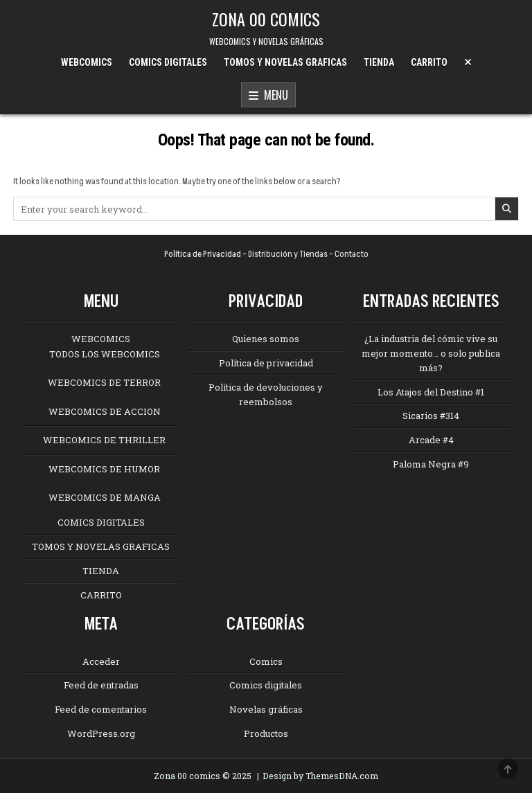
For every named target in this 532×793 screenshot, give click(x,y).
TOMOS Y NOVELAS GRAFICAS (285, 62)
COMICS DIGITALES (168, 62)
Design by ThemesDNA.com (320, 776)
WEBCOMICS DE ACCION (105, 411)
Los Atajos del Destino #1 (431, 392)
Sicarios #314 (431, 416)
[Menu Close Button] (468, 62)
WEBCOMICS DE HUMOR (104, 469)
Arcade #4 (431, 440)
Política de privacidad (266, 363)
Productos (266, 733)
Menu (268, 96)
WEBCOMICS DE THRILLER (104, 440)
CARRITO (429, 62)
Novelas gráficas (266, 709)
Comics (266, 661)
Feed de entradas (101, 685)
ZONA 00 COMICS (266, 19)
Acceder (101, 661)
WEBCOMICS (87, 62)
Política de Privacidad (203, 254)
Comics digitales (266, 685)
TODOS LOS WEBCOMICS (105, 354)
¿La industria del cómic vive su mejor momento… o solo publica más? (431, 353)
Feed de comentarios (101, 709)
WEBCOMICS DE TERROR (104, 382)
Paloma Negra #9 (431, 464)
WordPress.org (101, 733)
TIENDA (379, 62)
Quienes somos (266, 339)
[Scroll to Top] (508, 769)
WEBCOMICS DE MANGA (105, 497)
